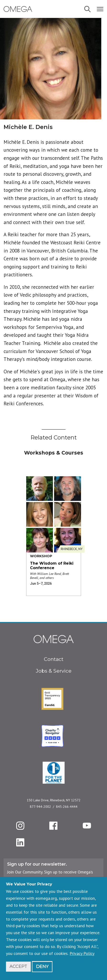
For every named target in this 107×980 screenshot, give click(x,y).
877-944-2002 (40, 807)
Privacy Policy (82, 953)
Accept (18, 966)
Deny (42, 966)
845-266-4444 (67, 807)
